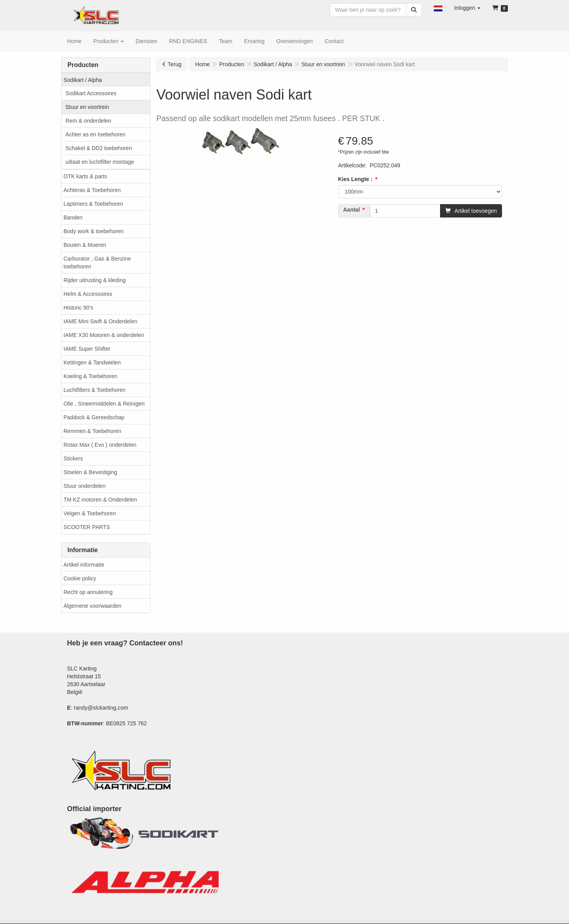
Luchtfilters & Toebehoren (95, 390)
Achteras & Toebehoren (92, 190)
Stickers (73, 458)
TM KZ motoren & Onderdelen (100, 500)
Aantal (352, 210)
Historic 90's (78, 308)
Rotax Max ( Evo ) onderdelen (100, 445)
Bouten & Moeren (85, 245)
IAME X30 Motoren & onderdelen (104, 335)
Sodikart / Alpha (83, 80)
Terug (175, 64)
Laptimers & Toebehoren (93, 204)
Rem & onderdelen (88, 121)
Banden (73, 217)
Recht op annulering (88, 592)
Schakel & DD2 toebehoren (99, 148)
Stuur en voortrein (87, 107)
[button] (438, 8)
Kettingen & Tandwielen (92, 362)
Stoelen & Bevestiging (90, 472)
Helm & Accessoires (88, 294)
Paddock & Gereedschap (94, 417)
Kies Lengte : (355, 179)
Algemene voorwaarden (92, 606)
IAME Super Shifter (87, 349)
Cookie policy (80, 578)
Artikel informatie (84, 565)
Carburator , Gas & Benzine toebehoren (97, 263)
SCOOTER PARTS (87, 527)
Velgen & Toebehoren (90, 513)
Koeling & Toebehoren (91, 376)
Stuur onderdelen (84, 486)
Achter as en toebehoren (95, 134)
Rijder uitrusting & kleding (95, 280)
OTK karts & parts (85, 176)
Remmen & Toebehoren (92, 431)
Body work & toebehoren (93, 231)
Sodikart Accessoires (91, 93)
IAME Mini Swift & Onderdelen (100, 321)
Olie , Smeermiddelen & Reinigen (104, 404)
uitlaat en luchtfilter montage (100, 162)
